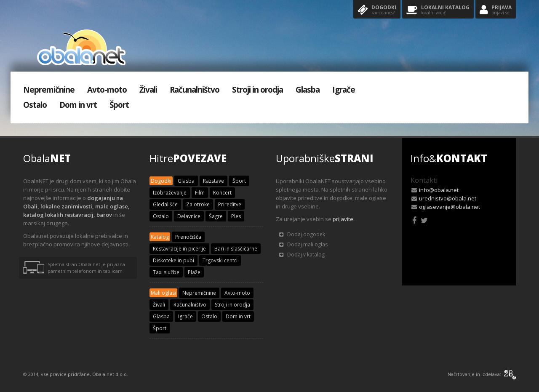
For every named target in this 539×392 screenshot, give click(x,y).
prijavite (343, 219)
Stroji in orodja (257, 90)
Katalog (160, 237)
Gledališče (165, 204)
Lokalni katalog (438, 10)
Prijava (496, 10)
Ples (236, 216)
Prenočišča (188, 237)
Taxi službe (166, 272)
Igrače (344, 90)
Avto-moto (107, 90)
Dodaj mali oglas (303, 244)
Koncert (222, 193)
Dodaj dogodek (302, 234)
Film (200, 193)
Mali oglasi (163, 293)
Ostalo (35, 105)
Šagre (216, 216)
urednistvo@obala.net (448, 198)
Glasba (308, 90)
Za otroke (198, 204)
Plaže (194, 272)
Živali (148, 90)
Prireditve (230, 204)
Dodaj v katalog (302, 255)
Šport (119, 105)
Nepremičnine (49, 90)
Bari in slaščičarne (236, 249)
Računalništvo (195, 90)
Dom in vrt (78, 105)
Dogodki (377, 10)
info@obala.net (439, 190)
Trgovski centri (220, 260)
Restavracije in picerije (179, 249)
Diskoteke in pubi (173, 260)
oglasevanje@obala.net (450, 207)
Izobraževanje (170, 193)
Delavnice (189, 216)
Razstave (213, 181)
